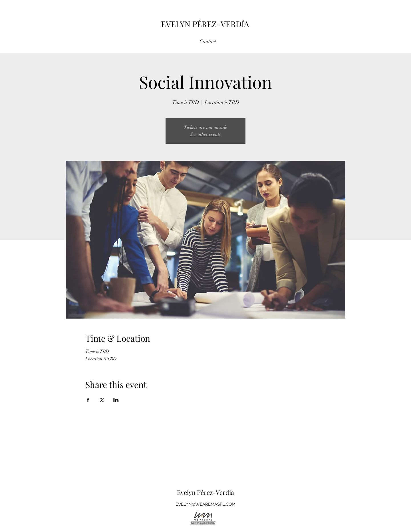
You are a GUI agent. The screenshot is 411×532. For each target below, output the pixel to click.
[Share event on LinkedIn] (116, 400)
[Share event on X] (102, 400)
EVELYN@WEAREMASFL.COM (205, 504)
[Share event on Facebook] (88, 400)
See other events (205, 134)
